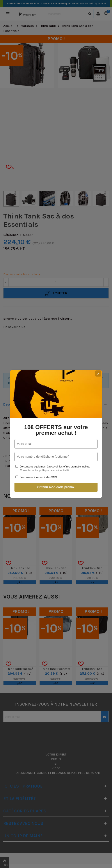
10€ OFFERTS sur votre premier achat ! (56, 430)
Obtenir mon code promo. (56, 487)
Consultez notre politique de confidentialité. (45, 470)
